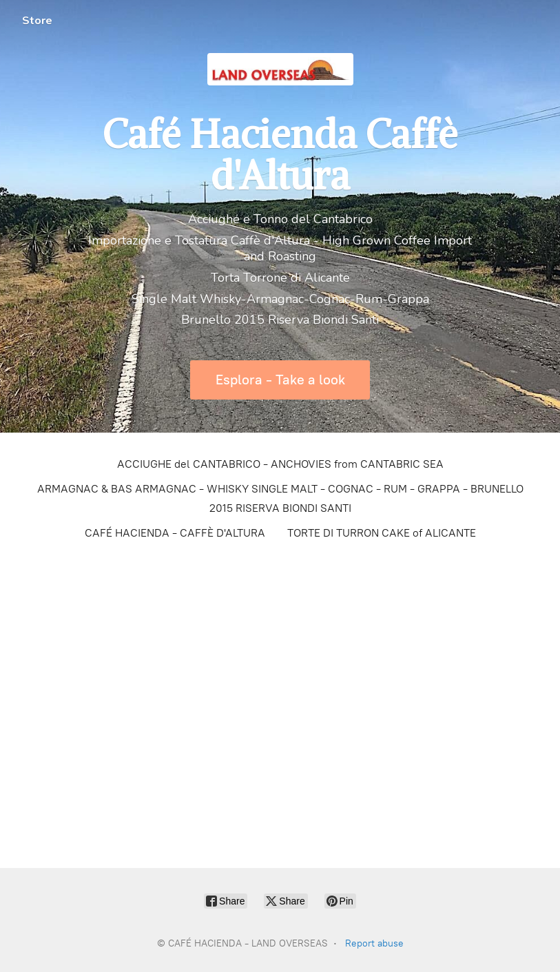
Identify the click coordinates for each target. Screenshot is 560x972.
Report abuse (374, 943)
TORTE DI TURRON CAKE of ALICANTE (382, 533)
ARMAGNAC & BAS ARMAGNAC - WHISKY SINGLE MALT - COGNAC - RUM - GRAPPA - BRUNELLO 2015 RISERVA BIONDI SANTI (280, 498)
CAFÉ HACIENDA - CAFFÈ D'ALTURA (175, 533)
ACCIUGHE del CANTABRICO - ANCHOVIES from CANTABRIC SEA (280, 464)
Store (37, 21)
